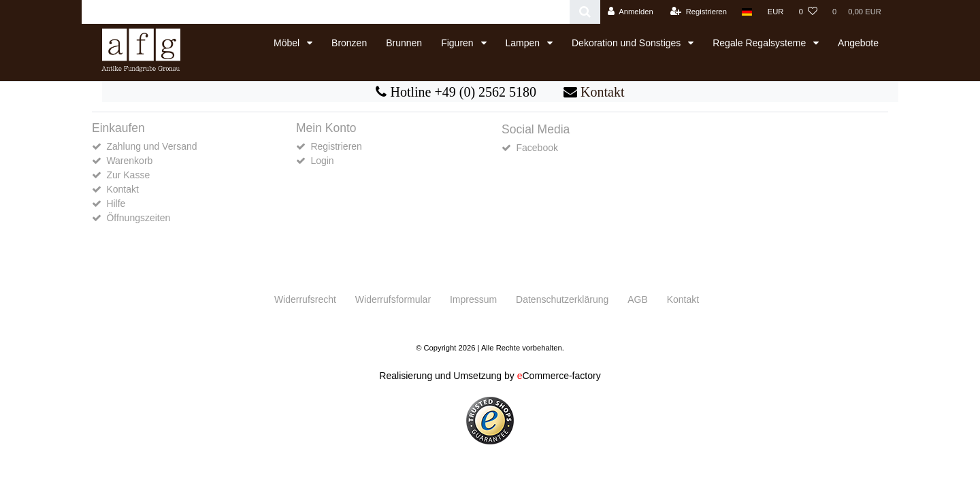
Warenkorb (129, 161)
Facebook (537, 148)
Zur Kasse (128, 175)
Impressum (473, 299)
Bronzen (349, 43)
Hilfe (116, 203)
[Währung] (776, 12)
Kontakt (602, 92)
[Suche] (585, 12)
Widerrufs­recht (305, 299)
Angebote (858, 43)
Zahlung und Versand (151, 146)
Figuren (458, 43)
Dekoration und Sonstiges (627, 43)
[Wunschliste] (808, 12)
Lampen (524, 43)
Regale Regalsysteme (761, 43)
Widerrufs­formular (393, 299)
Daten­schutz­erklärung (562, 299)
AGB (638, 299)
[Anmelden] (631, 12)
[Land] (747, 12)
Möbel (288, 43)
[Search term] (326, 12)
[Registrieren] (699, 12)
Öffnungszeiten (138, 218)
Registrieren (336, 146)
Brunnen (404, 43)
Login (322, 161)
